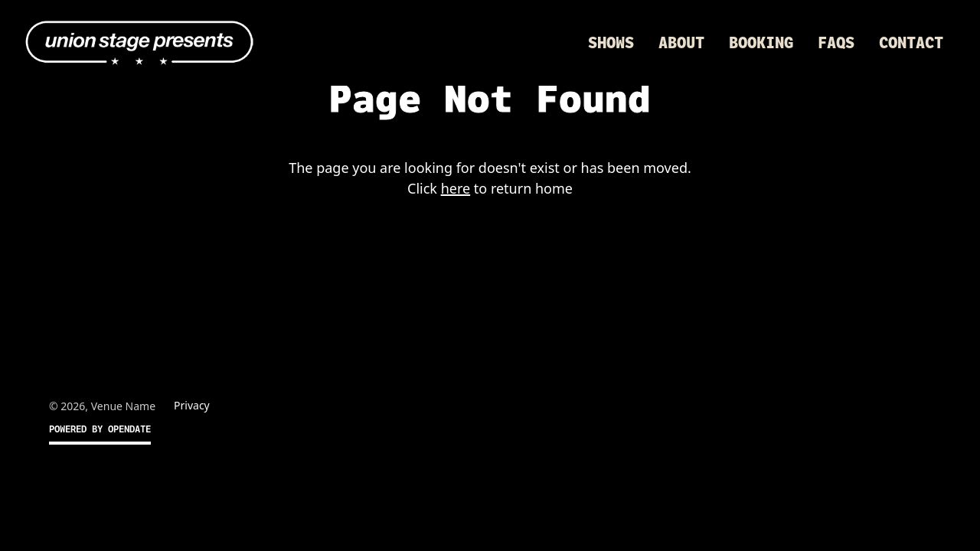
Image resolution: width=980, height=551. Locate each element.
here (456, 188)
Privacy (192, 405)
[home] (139, 43)
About (681, 43)
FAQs (836, 43)
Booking (761, 43)
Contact (911, 43)
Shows (611, 43)
